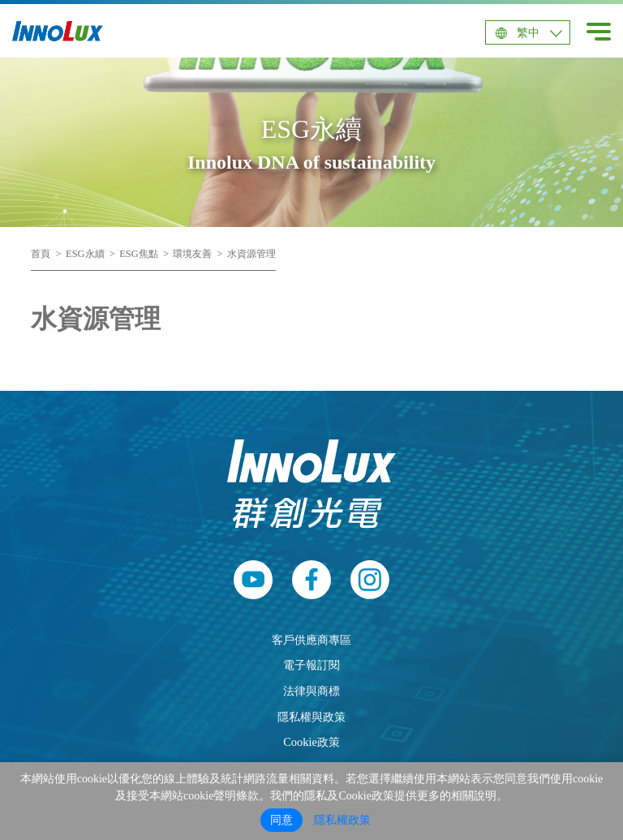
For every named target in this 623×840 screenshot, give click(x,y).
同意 (281, 820)
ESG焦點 (139, 254)
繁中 (528, 33)
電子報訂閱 (311, 665)
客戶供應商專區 (311, 640)
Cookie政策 (311, 742)
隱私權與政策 (311, 717)
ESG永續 (85, 254)
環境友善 (192, 254)
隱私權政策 (342, 820)
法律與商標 (311, 691)
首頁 (41, 254)
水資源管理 (251, 254)
